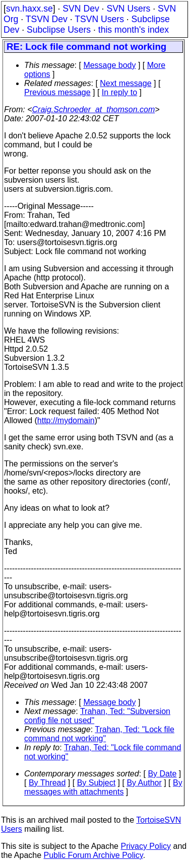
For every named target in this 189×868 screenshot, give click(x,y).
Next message (125, 83)
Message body (109, 65)
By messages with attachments (103, 787)
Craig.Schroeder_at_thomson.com (94, 109)
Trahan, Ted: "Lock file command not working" (99, 734)
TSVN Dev (47, 19)
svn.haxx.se (29, 9)
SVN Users (128, 9)
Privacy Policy (146, 846)
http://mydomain (66, 420)
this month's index (134, 30)
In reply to (119, 92)
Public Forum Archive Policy (93, 855)
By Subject (96, 783)
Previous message (57, 92)
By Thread (47, 783)
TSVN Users (99, 19)
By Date (162, 774)
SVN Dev (81, 9)
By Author (144, 783)
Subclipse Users (59, 30)
